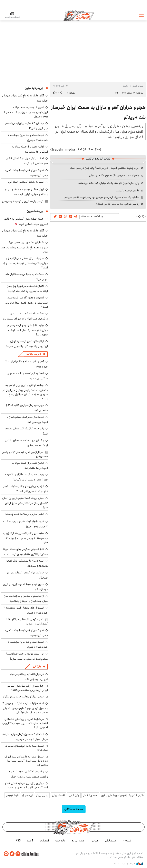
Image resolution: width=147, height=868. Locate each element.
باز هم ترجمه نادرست (127, 191)
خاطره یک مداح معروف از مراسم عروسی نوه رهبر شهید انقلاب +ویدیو (102, 197)
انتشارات (44, 841)
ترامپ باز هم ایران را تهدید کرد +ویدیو (23, 201)
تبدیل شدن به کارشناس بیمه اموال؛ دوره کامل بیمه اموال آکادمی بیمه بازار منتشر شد (26, 761)
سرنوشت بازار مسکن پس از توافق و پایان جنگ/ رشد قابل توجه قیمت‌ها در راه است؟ (25, 263)
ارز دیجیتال (27, 795)
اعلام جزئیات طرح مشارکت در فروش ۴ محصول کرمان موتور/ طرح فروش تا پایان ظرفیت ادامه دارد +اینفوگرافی (25, 708)
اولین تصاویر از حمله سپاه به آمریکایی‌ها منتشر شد (30, 149)
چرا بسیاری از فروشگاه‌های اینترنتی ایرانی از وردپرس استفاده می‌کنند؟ (27, 688)
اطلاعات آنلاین (79, 15)
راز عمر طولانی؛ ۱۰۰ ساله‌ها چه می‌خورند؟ (118, 204)
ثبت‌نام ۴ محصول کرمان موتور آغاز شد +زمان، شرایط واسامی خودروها (25, 737)
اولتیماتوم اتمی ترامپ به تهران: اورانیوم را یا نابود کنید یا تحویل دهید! (27, 344)
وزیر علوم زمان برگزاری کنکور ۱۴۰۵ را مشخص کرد (27, 408)
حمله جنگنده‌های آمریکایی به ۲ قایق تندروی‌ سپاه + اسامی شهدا (26, 221)
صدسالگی (111, 841)
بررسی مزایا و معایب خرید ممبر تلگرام (23, 697)
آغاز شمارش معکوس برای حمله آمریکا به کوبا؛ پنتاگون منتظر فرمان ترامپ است (25, 552)
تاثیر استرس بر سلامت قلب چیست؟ (24, 514)
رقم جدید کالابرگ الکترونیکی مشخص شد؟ (26, 431)
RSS (18, 841)
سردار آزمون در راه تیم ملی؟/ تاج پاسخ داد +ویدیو (25, 454)
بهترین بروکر (42, 795)
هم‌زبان (95, 841)
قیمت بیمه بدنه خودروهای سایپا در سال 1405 (26, 748)
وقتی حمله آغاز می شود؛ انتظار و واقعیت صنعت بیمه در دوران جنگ (28, 774)
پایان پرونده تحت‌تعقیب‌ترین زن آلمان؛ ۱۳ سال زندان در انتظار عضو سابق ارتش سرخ (25, 503)
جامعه (125, 86)
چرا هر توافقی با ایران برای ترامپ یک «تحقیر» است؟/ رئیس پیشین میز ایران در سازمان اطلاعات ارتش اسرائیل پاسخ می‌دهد (25, 392)
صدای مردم (78, 841)
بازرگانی (37, 666)
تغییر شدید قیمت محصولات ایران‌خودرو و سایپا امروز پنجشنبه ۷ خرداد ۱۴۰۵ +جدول (25, 112)
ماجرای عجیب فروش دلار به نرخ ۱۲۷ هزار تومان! (114, 175)
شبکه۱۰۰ (127, 841)
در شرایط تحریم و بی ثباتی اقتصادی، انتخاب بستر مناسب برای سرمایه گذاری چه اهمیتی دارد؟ (25, 723)
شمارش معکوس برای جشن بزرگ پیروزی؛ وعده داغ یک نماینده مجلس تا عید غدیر (24, 247)
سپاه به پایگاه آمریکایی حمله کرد (26, 182)
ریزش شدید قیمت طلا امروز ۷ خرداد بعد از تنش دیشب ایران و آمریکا (26, 477)
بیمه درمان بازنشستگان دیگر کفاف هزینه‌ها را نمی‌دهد (27, 563)
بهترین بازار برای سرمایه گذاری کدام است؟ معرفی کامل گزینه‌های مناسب (26, 785)
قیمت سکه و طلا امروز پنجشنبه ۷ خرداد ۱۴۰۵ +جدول (28, 138)
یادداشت (60, 841)
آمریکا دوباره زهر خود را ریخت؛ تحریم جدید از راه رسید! (26, 173)
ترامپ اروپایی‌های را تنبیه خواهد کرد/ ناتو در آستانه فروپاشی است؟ (26, 489)
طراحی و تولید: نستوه (129, 864)
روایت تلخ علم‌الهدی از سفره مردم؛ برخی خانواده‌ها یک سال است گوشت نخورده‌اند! (27, 330)
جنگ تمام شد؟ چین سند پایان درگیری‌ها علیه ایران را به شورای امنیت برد (25, 316)
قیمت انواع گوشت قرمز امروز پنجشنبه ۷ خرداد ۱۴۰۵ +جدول (25, 524)
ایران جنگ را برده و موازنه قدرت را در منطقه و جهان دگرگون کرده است (26, 192)
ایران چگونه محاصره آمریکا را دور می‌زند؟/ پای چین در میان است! (104, 168)
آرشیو (30, 841)
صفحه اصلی (138, 86)
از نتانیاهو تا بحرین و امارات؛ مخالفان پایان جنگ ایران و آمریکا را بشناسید (26, 598)
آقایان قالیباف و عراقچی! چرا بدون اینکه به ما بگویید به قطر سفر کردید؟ (27, 289)
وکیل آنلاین (74, 795)
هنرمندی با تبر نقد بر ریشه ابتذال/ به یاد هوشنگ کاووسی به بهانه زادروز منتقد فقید (25, 538)
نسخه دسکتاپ (74, 809)
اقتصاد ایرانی (58, 795)
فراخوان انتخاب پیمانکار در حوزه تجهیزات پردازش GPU (29, 677)
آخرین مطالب (34, 354)
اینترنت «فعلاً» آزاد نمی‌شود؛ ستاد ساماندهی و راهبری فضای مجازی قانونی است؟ (26, 302)
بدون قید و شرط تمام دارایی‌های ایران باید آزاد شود (25, 587)
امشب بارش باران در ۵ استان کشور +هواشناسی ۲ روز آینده (27, 161)
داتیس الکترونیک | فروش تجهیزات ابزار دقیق (123, 795)
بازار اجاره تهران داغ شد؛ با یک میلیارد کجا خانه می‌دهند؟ (109, 183)
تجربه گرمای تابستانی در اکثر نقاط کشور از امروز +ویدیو (27, 621)
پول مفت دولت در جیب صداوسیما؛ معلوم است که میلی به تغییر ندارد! (27, 656)
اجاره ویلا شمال (90, 795)
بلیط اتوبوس (12, 795)
